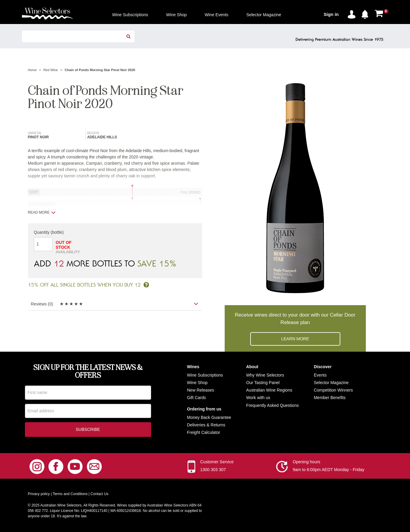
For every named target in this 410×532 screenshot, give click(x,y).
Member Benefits (330, 398)
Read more (42, 212)
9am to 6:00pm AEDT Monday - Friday (329, 471)
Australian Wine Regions (269, 390)
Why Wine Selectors (265, 375)
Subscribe (88, 431)
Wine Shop (197, 383)
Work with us (258, 398)
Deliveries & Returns (206, 425)
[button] (366, 13)
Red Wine (50, 70)
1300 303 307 (213, 471)
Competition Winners (333, 390)
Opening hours (307, 463)
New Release (200, 390)
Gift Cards (197, 398)
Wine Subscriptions (205, 375)
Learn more (295, 339)
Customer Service (217, 463)
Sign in (331, 14)
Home (32, 70)
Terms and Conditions (70, 495)
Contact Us (99, 495)
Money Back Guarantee (209, 417)
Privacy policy (39, 495)
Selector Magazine (331, 383)
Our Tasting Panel (263, 383)
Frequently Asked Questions (273, 405)
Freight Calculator (204, 432)
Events (320, 375)
